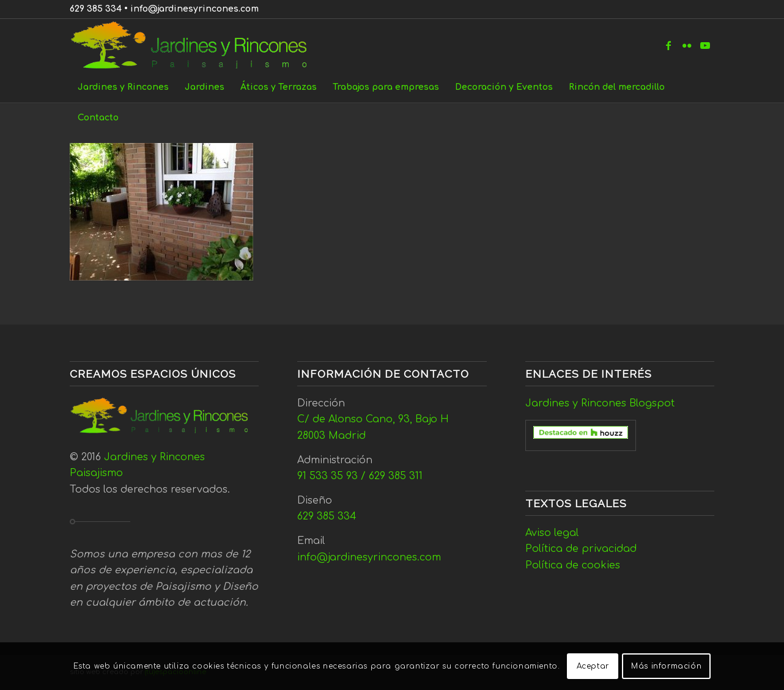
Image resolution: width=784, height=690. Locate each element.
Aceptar (593, 666)
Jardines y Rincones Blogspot (600, 403)
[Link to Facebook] (668, 45)
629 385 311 (396, 476)
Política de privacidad (581, 549)
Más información (666, 666)
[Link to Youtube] (705, 45)
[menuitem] (123, 87)
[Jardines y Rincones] (195, 45)
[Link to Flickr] (687, 45)
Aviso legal (552, 533)
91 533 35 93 (327, 476)
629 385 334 (96, 9)
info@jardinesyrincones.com (194, 9)
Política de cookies (573, 565)
